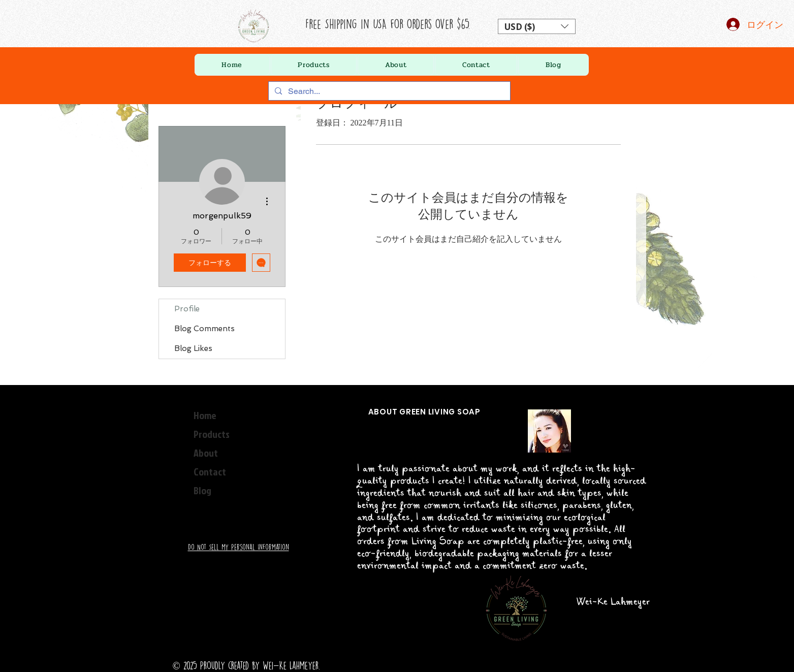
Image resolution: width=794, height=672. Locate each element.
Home (205, 415)
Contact (210, 471)
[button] (537, 26)
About (206, 453)
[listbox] (537, 26)
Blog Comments (204, 329)
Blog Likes (193, 348)
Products (212, 434)
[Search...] (388, 91)
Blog (202, 490)
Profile (187, 309)
